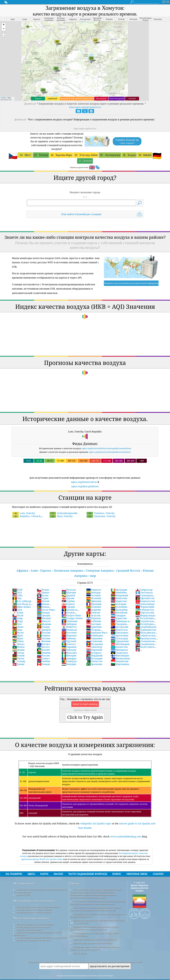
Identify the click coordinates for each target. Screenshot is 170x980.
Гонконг (93, 605)
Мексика (69, 645)
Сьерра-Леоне (72, 611)
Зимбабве (119, 585)
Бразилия (94, 657)
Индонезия (120, 654)
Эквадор (93, 585)
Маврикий (119, 588)
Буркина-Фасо (97, 625)
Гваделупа (119, 645)
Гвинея (43, 628)
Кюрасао (94, 582)
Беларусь (94, 645)
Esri (10, 92)
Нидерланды (145, 608)
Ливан (43, 585)
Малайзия (119, 605)
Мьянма (44, 617)
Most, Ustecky (61, 509)
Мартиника (120, 657)
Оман (18, 619)
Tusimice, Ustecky (101, 506)
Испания (94, 591)
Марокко (69, 628)
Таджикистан (146, 622)
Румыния (69, 614)
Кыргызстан (145, 594)
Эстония (93, 588)
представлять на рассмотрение (110, 959)
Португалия (145, 605)
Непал (18, 637)
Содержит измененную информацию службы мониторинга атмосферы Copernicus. (94, 920)
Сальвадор (119, 631)
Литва (18, 651)
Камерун (69, 654)
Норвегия (119, 594)
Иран (18, 631)
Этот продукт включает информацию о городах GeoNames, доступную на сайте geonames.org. (95, 901)
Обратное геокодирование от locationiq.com (95, 932)
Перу (18, 614)
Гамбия (43, 654)
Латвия (44, 631)
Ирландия (119, 582)
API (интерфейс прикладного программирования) (41, 930)
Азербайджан (146, 619)
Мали (18, 625)
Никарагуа (119, 642)
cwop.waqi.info (81, 915)
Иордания (94, 648)
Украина (69, 639)
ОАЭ (17, 585)
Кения (18, 648)
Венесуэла (119, 622)
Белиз (43, 588)
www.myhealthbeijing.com (126, 829)
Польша (69, 582)
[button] (4, 17)
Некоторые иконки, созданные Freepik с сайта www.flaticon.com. (95, 927)
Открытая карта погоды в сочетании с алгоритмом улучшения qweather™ (97, 908)
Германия (94, 631)
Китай (43, 594)
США (17, 588)
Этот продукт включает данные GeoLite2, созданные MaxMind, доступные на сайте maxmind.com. (98, 895)
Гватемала (144, 585)
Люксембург (145, 597)
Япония (44, 634)
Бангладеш (120, 625)
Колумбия (119, 599)
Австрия (93, 617)
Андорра (69, 651)
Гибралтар (144, 582)
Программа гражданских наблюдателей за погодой (99, 913)
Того (17, 617)
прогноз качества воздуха (29, 922)
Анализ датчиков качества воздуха (34, 905)
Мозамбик (119, 602)
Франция (94, 597)
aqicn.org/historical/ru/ (84, 474)
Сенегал (69, 637)
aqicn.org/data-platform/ (85, 479)
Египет (43, 651)
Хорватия (119, 611)
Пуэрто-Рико (71, 608)
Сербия (68, 594)
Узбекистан (145, 602)
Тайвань (69, 631)
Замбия (44, 645)
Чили (18, 608)
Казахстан (119, 639)
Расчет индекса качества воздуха (33, 919)
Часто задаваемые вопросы (31, 911)
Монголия (119, 591)
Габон (18, 634)
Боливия (94, 599)
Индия (18, 642)
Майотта (69, 619)
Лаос (17, 602)
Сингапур (94, 639)
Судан (43, 591)
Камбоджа (95, 628)
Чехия (43, 582)
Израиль (94, 611)
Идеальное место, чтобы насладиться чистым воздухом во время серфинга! (94, 941)
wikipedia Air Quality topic (96, 816)
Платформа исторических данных (33, 933)
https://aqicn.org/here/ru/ (85, 121)
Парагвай (94, 642)
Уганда (43, 619)
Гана (17, 622)
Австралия (119, 619)
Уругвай (69, 634)
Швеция (69, 585)
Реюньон (69, 622)
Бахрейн (93, 602)
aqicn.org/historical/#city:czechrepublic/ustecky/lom (107, 441)
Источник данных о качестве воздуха (35, 917)
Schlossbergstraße (64, 506)
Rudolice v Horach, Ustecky (35, 507)
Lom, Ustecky (24, 506)
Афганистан (145, 591)
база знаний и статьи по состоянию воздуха (38, 899)
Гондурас (118, 608)
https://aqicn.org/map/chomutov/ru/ (85, 100)
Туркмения (120, 634)
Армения (94, 619)
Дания (18, 657)
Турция (68, 599)
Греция (43, 608)
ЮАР (17, 582)
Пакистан (94, 654)
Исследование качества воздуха (34, 893)
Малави (44, 611)
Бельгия (93, 608)
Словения (94, 634)
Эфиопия (94, 594)
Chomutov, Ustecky (101, 509)
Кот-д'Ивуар (22, 594)
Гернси (68, 597)
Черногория (145, 599)
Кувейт (43, 642)
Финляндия (120, 648)
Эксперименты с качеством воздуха (34, 902)
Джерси (44, 622)
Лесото (43, 639)
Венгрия (69, 657)
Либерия (69, 617)
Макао (18, 639)
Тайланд (69, 642)
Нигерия (69, 648)
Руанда (43, 605)
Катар (18, 645)
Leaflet (3, 90)
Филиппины (120, 651)
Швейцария (120, 637)
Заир (18, 611)
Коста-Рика (46, 602)
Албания (94, 614)
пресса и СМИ (23, 887)
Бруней (68, 588)
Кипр (18, 605)
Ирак (18, 628)
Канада (43, 657)
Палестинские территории (146, 641)
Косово (43, 637)
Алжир (19, 654)
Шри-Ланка (22, 599)
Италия (44, 625)
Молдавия (94, 637)
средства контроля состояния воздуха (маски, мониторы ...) (37, 926)
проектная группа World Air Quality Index (42, 852)
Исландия (94, 651)
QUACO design (80, 946)
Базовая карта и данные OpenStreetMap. (93, 936)
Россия (43, 648)
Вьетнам (69, 625)
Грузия (68, 591)
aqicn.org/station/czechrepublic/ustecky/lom (110, 444)
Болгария (119, 597)
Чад (17, 591)
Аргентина (120, 628)
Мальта (44, 614)
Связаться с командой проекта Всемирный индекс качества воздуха (40, 883)
